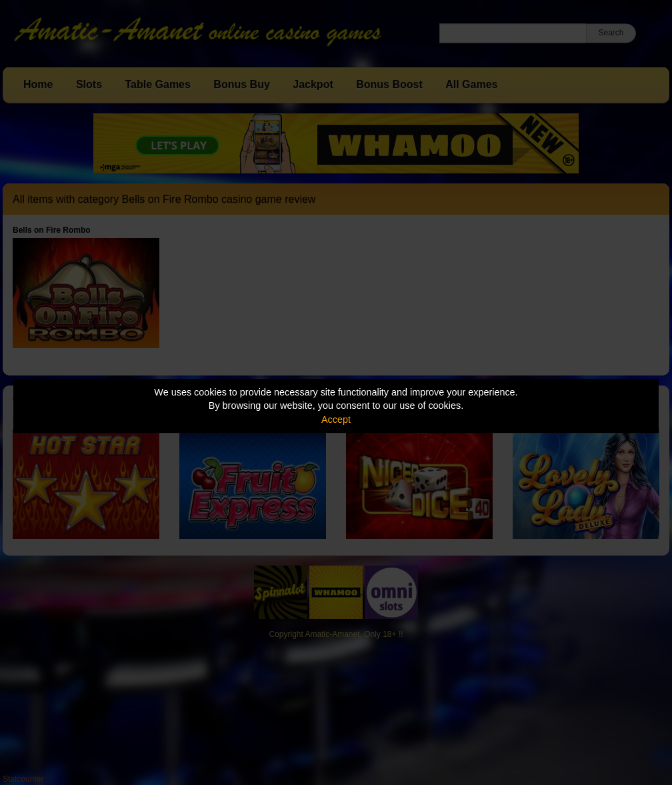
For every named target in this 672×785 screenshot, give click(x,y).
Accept (336, 420)
